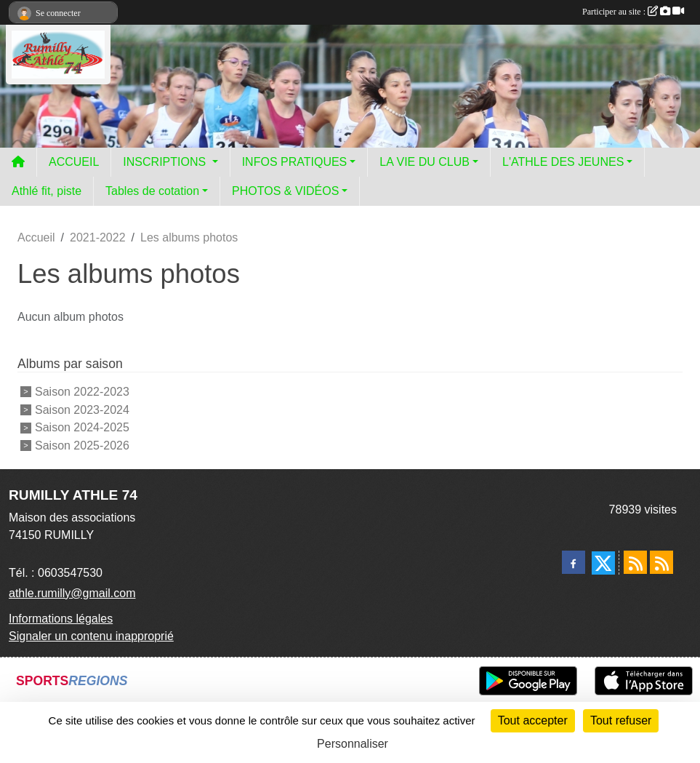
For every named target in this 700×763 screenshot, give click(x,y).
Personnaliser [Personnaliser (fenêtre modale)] (353, 744)
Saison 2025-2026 (82, 446)
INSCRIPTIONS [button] (166, 162)
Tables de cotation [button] (152, 191)
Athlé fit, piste (47, 191)
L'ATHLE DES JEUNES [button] (563, 162)
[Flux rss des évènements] (661, 562)
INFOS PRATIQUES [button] (295, 162)
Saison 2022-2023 (82, 392)
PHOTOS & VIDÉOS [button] (285, 191)
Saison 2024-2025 (82, 427)
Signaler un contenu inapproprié (91, 636)
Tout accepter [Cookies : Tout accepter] (533, 720)
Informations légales (61, 619)
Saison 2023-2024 (82, 409)
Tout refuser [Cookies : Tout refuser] (621, 720)
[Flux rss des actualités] (635, 562)
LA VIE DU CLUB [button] (425, 162)
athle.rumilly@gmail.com (72, 593)
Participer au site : (633, 12)
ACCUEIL (74, 162)
